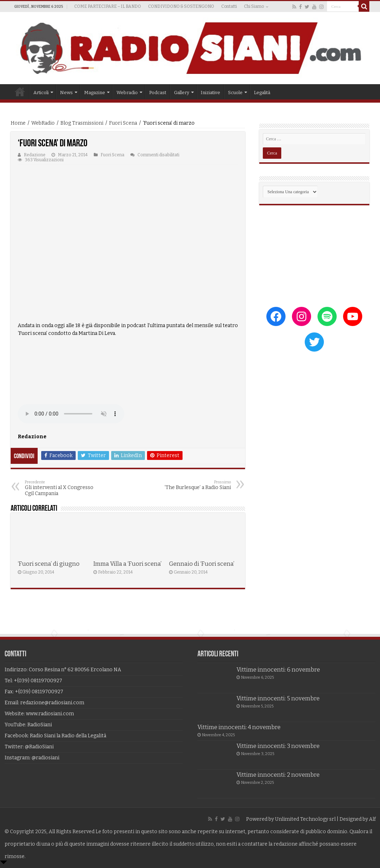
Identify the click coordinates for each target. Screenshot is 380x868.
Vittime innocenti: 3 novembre (278, 746)
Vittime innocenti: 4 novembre (239, 727)
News (66, 93)
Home (20, 92)
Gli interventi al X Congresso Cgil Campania (61, 488)
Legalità (262, 93)
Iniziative (210, 93)
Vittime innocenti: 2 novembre (278, 775)
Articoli (41, 93)
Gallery (182, 93)
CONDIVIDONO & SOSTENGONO (181, 6)
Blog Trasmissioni (82, 123)
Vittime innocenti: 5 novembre (278, 698)
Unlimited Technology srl (305, 819)
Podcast (158, 93)
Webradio (127, 93)
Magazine (95, 93)
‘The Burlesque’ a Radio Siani (194, 485)
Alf (372, 819)
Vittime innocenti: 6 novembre (278, 670)
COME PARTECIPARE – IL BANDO (108, 6)
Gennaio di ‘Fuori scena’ (202, 564)
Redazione (35, 155)
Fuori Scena (123, 123)
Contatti (229, 6)
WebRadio (43, 123)
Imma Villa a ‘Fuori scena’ (127, 564)
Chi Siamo (254, 6)
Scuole (235, 93)
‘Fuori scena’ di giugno (49, 564)
